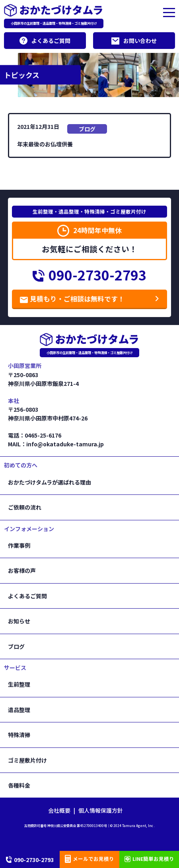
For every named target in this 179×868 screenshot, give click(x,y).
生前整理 (19, 684)
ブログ (87, 129)
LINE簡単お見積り (149, 859)
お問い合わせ (134, 41)
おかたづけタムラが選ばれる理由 (50, 482)
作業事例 (19, 545)
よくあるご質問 (45, 41)
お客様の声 (22, 570)
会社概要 (59, 810)
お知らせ (19, 621)
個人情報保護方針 (101, 810)
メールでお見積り (89, 859)
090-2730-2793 (89, 275)
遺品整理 (19, 710)
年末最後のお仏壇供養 (45, 144)
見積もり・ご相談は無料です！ (72, 299)
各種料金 (19, 785)
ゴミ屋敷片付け (27, 760)
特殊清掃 (19, 735)
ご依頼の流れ (25, 507)
